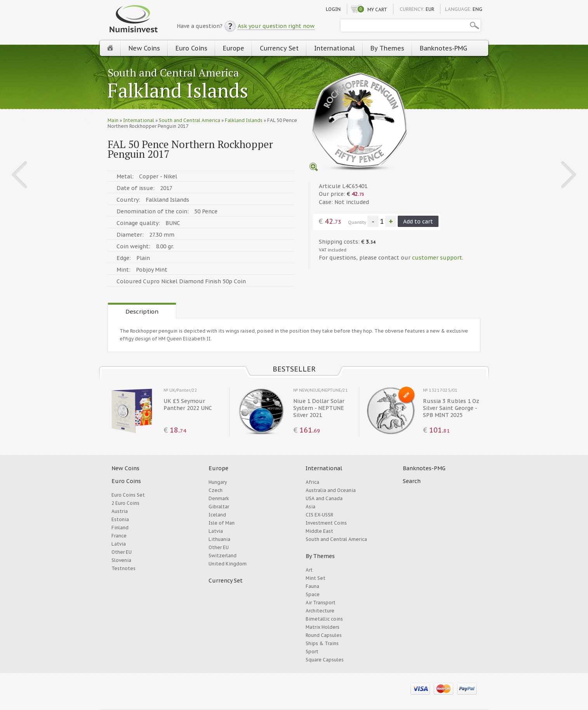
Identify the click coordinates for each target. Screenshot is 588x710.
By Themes (387, 48)
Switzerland (223, 556)
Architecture (320, 611)
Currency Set (279, 48)
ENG (478, 9)
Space (313, 594)
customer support (437, 258)
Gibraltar (219, 507)
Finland (120, 528)
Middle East (319, 531)
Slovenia (121, 560)
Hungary (218, 482)
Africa (312, 482)
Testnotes (124, 568)
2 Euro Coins (125, 503)
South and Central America (173, 72)
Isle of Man (222, 523)
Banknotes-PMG (444, 48)
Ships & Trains (322, 643)
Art (309, 570)
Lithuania (219, 539)
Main (113, 120)
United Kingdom (228, 564)
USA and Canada (324, 498)
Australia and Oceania (331, 490)
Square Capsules (325, 660)
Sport (312, 652)
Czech (216, 490)
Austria (120, 511)
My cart (377, 10)
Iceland (217, 515)
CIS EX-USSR (319, 515)
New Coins (144, 48)
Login (333, 9)
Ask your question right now (276, 26)
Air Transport (321, 603)
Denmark (219, 498)
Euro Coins (191, 48)
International (335, 48)
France (119, 536)
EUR (430, 9)
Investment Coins (326, 523)
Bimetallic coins (324, 619)
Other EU (122, 552)
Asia (311, 507)
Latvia (119, 544)
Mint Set (316, 578)
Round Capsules (324, 635)
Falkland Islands (178, 91)
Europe (234, 48)
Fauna (312, 586)
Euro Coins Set (128, 495)
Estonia (120, 519)
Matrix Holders (323, 627)
